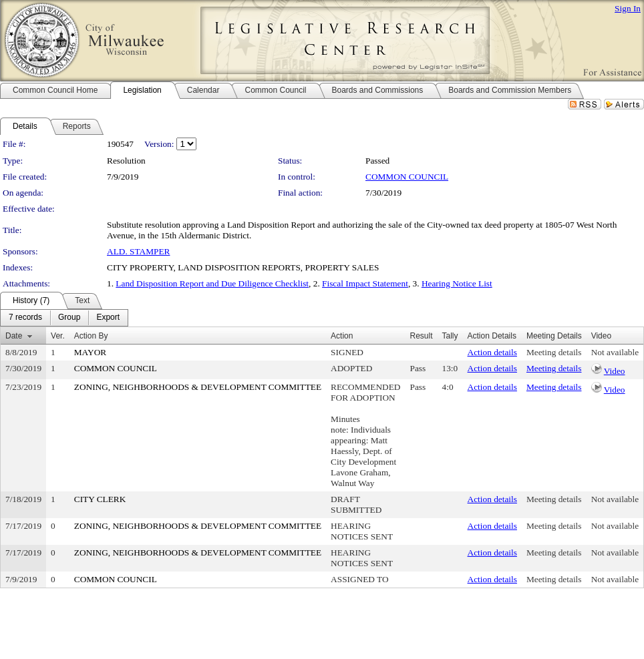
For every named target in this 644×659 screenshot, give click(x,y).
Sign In (628, 8)
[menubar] (64, 318)
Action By (91, 336)
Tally (450, 336)
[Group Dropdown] (69, 318)
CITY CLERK (100, 499)
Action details (492, 352)
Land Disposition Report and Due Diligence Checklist (212, 283)
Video (615, 371)
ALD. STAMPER (138, 251)
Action (342, 336)
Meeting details (554, 352)
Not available (615, 352)
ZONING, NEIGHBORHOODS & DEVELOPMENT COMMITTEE (198, 387)
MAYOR (90, 352)
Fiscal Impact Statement (365, 283)
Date (14, 336)
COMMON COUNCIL (407, 177)
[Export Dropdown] (108, 318)
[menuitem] (25, 318)
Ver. (58, 336)
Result (422, 336)
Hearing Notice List (457, 283)
